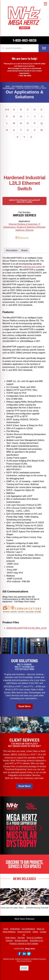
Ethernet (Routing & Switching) (23, 224)
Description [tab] (12, 250)
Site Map (21, 938)
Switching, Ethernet (25, 230)
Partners (9, 941)
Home (6, 929)
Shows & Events (24, 932)
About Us (41, 929)
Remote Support (21, 941)
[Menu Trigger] (45, 4)
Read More (24, 706)
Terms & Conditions (34, 938)
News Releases (9, 932)
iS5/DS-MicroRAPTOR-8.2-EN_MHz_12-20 (26, 628)
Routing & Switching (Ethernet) (31, 227)
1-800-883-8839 (25, 40)
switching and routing (32, 267)
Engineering (15, 929)
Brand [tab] (24, 250)
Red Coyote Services (24, 961)
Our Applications (28, 929)
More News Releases (24, 919)
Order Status (11, 938)
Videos (35, 932)
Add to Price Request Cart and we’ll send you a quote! (24, 201)
